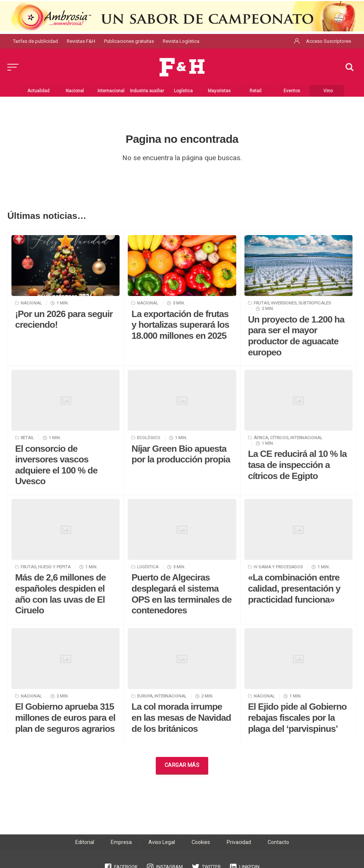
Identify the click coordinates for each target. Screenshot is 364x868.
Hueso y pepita (54, 567)
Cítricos (279, 438)
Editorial (85, 842)
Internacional (306, 438)
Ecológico (149, 438)
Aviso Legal (162, 842)
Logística (148, 567)
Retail (27, 438)
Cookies (201, 842)
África (261, 438)
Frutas (261, 303)
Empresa (121, 842)
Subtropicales (315, 303)
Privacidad (239, 842)
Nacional (31, 303)
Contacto (278, 842)
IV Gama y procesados (278, 567)
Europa (145, 696)
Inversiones (284, 303)
